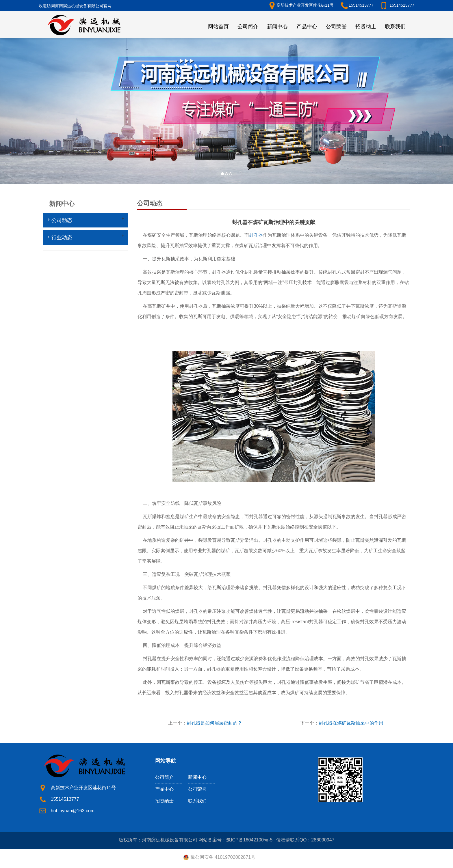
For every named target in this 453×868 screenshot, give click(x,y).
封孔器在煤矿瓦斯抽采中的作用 (351, 723)
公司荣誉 (336, 27)
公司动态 (62, 220)
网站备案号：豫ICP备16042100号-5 (235, 840)
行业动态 (62, 238)
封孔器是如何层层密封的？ (214, 723)
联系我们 (395, 27)
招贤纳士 (366, 27)
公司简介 (248, 27)
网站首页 (218, 27)
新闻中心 (277, 27)
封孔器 (256, 235)
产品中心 (307, 27)
